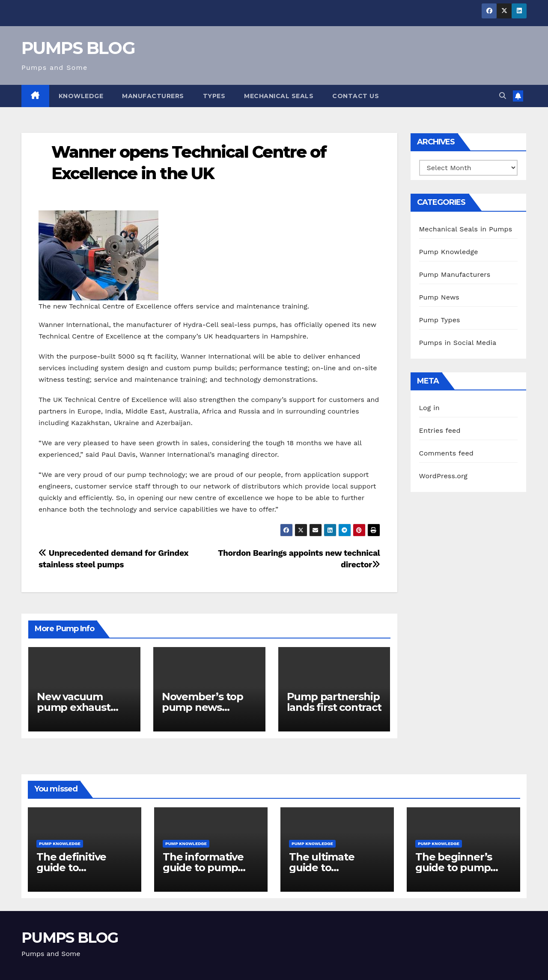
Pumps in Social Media (458, 343)
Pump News (439, 297)
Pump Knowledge (449, 252)
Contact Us (356, 96)
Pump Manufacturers (455, 274)
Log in (429, 408)
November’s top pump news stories (203, 707)
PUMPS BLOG (78, 48)
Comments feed (447, 453)
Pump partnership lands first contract (334, 702)
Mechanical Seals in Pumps (466, 229)
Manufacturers (153, 96)
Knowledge (81, 96)
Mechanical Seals (279, 96)
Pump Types (440, 320)
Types (214, 96)
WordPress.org (444, 476)
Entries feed (440, 430)
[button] (503, 96)
